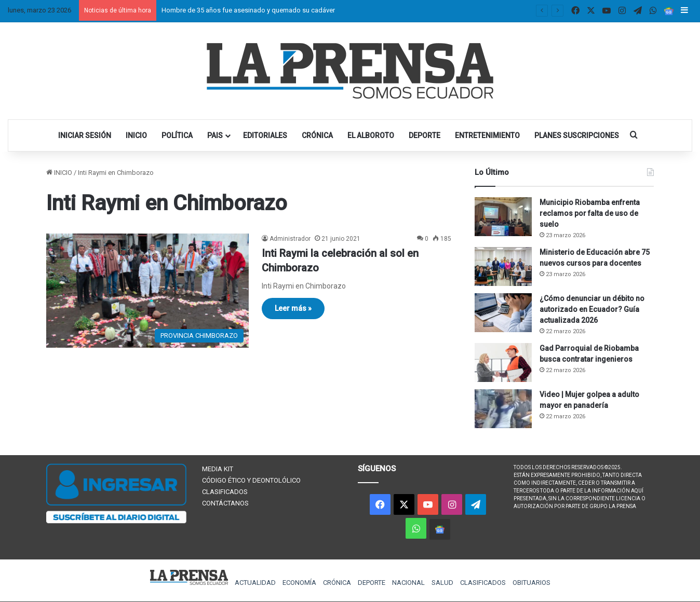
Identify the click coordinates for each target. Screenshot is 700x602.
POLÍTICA (177, 135)
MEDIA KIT (218, 469)
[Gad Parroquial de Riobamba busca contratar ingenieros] (503, 362)
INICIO (136, 135)
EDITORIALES (265, 135)
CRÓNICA (317, 135)
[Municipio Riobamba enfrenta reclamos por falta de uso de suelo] (503, 217)
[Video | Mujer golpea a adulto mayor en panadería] (503, 409)
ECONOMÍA (299, 583)
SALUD (442, 583)
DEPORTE (425, 135)
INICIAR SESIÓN (85, 135)
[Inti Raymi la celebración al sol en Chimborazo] (147, 291)
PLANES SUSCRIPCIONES (577, 135)
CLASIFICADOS (225, 492)
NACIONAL (408, 583)
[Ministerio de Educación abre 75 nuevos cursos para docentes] (503, 266)
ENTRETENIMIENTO (487, 135)
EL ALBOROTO (371, 135)
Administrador (290, 239)
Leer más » (293, 308)
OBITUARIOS (531, 583)
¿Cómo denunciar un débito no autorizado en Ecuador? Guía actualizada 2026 (592, 309)
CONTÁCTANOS (225, 503)
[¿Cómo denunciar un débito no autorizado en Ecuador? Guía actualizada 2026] (503, 313)
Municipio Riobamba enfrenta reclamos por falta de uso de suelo (590, 213)
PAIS (215, 135)
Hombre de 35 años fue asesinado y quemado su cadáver (248, 10)
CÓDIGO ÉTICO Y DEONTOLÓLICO (251, 480)
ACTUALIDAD (255, 583)
